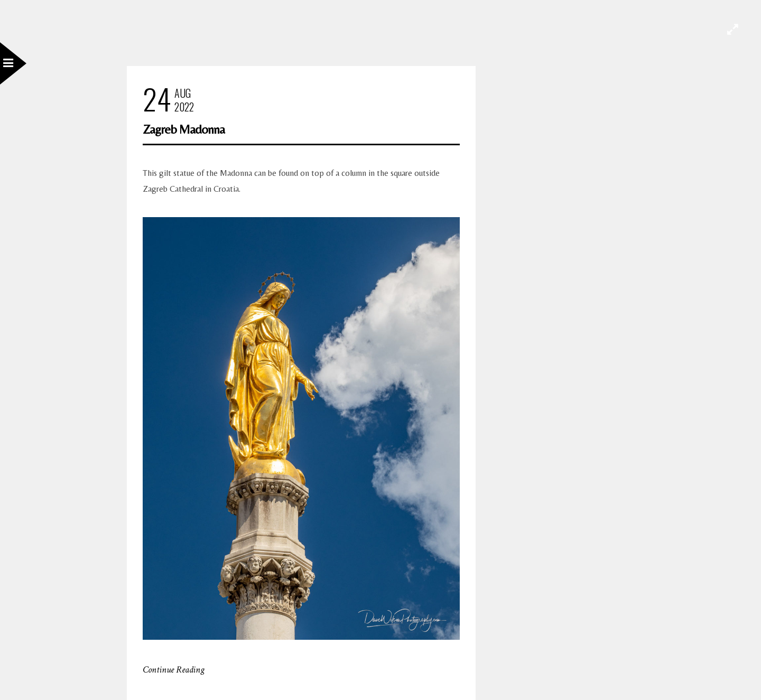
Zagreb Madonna (184, 129)
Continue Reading (174, 670)
